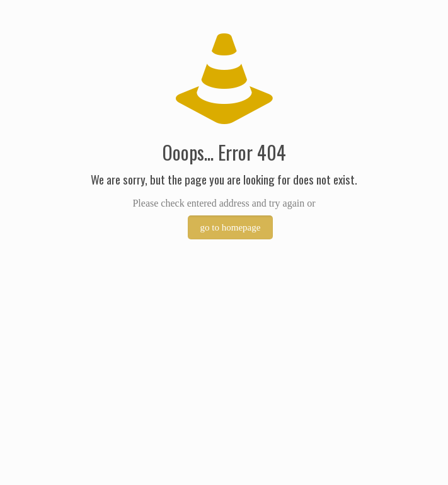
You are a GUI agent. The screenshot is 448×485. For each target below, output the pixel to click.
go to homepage (231, 227)
